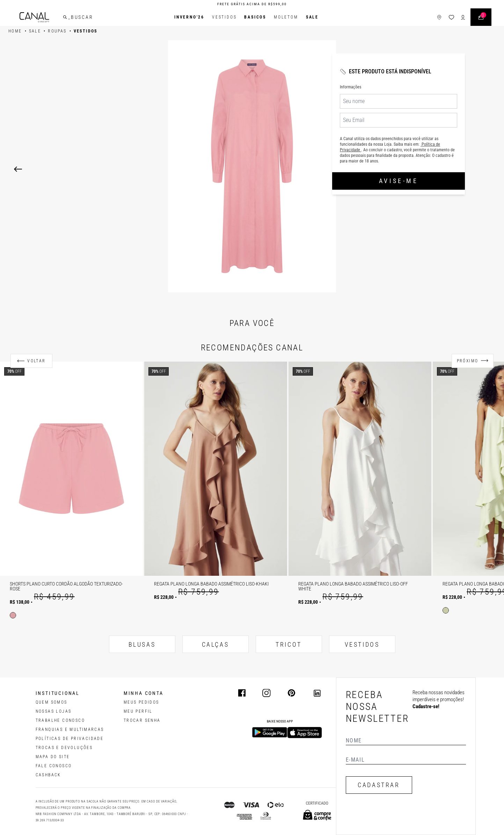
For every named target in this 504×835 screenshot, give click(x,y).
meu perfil (138, 711)
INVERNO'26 (189, 17)
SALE (312, 17)
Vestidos (224, 17)
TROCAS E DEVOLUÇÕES (64, 748)
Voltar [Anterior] (36, 361)
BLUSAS (142, 644)
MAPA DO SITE (53, 757)
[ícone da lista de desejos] (451, 17)
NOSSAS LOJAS (54, 711)
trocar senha (142, 720)
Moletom (286, 17)
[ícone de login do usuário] (463, 17)
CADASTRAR (379, 785)
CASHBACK (48, 775)
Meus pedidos (141, 702)
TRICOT (289, 644)
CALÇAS (216, 644)
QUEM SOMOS (52, 702)
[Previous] (18, 169)
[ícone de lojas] (439, 17)
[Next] (394, 169)
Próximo (468, 361)
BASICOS (255, 17)
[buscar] (65, 17)
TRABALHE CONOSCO (60, 720)
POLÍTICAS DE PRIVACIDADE (70, 739)
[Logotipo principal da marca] (34, 17)
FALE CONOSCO (54, 766)
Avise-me (399, 181)
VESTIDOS (362, 644)
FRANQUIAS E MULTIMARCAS (70, 729)
